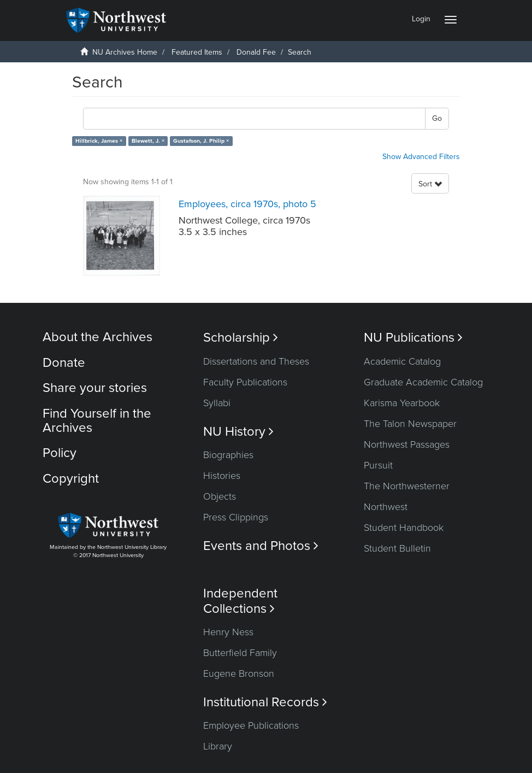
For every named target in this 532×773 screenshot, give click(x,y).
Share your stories (95, 388)
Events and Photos (261, 546)
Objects (220, 496)
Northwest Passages (407, 444)
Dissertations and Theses (256, 361)
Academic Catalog (402, 361)
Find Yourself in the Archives (97, 421)
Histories (222, 476)
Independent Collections (240, 601)
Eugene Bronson (239, 674)
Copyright (71, 479)
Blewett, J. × (148, 141)
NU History (238, 432)
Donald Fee (256, 52)
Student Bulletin (397, 548)
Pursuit (378, 465)
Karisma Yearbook (402, 403)
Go (437, 118)
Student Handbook (404, 528)
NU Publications (413, 338)
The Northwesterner (407, 486)
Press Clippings (236, 517)
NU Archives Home (125, 52)
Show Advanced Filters (421, 157)
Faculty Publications (245, 382)
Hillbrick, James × (99, 141)
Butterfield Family (240, 653)
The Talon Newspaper (410, 424)
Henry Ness (228, 632)
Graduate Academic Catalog (423, 382)
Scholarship (241, 338)
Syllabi (217, 403)
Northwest (386, 507)
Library (218, 746)
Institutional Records (265, 702)
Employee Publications (251, 725)
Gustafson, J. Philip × (201, 141)
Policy (60, 453)
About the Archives (97, 337)
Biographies (228, 455)
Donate (64, 363)
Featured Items (197, 52)
